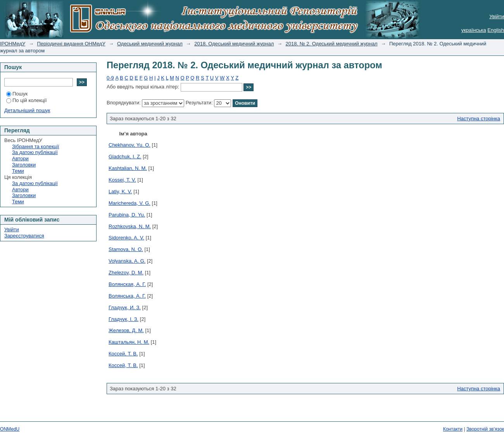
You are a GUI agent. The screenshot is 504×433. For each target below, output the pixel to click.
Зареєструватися (24, 236)
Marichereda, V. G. (129, 203)
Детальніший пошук (27, 110)
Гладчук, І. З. (123, 319)
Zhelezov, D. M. (126, 273)
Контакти (453, 429)
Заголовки (24, 165)
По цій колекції (27, 100)
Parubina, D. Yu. (127, 215)
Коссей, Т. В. (123, 365)
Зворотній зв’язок (485, 429)
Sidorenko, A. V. (126, 238)
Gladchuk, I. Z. (125, 157)
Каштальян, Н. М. (129, 342)
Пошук (17, 94)
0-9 (110, 78)
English (496, 30)
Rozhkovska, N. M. (130, 226)
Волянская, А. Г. (127, 284)
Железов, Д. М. (126, 330)
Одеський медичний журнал (150, 44)
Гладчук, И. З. (125, 307)
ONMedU (10, 429)
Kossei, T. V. (122, 180)
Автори (20, 158)
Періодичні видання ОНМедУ (71, 44)
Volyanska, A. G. (127, 261)
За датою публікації (35, 152)
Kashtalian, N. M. (128, 168)
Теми (18, 171)
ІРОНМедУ (13, 44)
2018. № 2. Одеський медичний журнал (332, 44)
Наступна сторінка (479, 119)
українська (474, 30)
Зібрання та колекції (36, 146)
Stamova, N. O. (126, 249)
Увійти (497, 16)
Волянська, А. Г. (127, 296)
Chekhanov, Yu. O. (129, 145)
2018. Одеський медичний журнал (234, 44)
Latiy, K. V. (120, 191)
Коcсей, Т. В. (123, 354)
